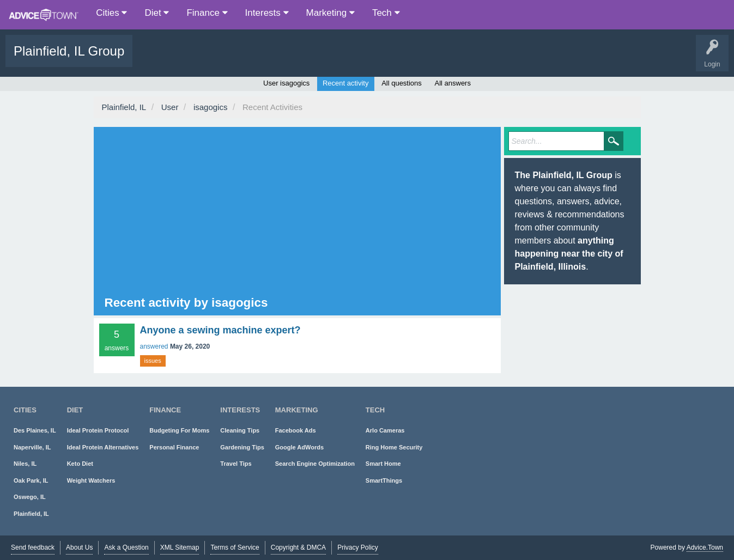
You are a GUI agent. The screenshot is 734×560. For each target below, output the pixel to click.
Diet (157, 13)
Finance (207, 13)
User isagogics (286, 83)
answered (154, 346)
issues (153, 361)
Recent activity (346, 83)
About (353, 59)
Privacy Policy (358, 547)
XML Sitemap (180, 547)
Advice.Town (705, 547)
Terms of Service (235, 547)
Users (261, 59)
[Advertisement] (289, 213)
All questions (402, 83)
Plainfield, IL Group (69, 51)
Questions (156, 59)
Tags (227, 59)
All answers (452, 83)
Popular (193, 59)
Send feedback (33, 547)
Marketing (330, 13)
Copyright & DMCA (298, 547)
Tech (386, 13)
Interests (267, 13)
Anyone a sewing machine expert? (220, 330)
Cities (111, 13)
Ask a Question (307, 59)
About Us (79, 547)
